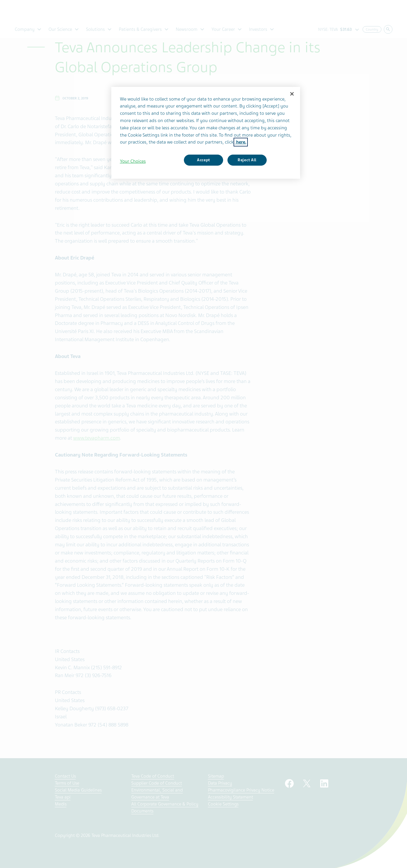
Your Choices (133, 161)
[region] (206, 133)
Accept (203, 160)
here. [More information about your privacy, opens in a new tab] (241, 142)
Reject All (247, 160)
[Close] (292, 94)
